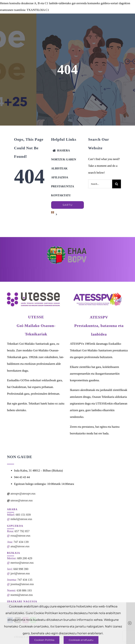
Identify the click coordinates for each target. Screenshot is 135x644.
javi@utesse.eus (20, 573)
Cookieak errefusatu (81, 640)
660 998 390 (21, 569)
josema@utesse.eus (22, 584)
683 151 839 (23, 515)
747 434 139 (21, 542)
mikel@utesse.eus (21, 519)
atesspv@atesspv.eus (23, 494)
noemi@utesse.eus (22, 595)
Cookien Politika (44, 640)
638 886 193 (24, 590)
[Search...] (100, 184)
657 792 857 (22, 531)
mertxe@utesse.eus (22, 563)
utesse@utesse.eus (22, 500)
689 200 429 (25, 558)
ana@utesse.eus (20, 546)
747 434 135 (25, 580)
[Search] (117, 184)
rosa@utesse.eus (20, 536)
